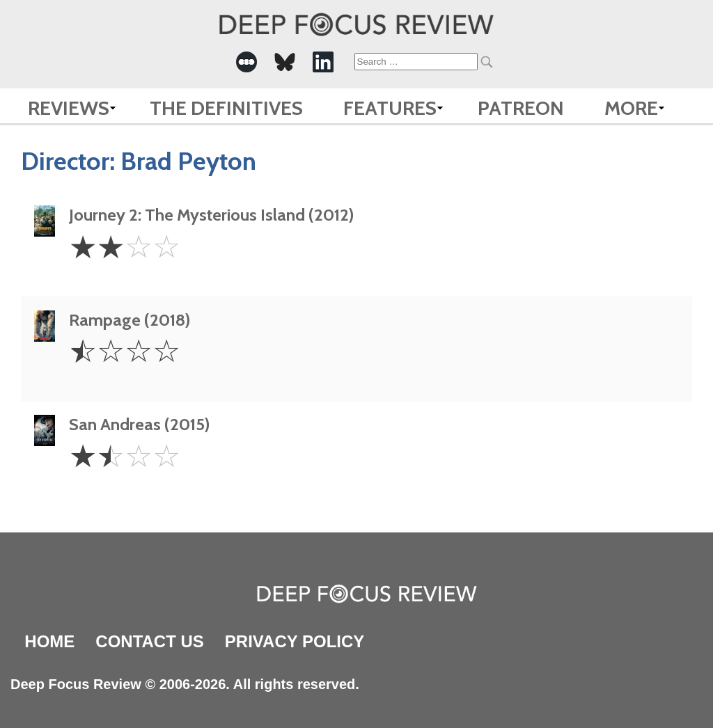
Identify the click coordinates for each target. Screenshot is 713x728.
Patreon (521, 108)
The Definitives (226, 108)
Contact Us (150, 641)
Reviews (69, 108)
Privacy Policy (295, 641)
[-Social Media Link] (246, 62)
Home (49, 641)
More (631, 108)
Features (390, 108)
